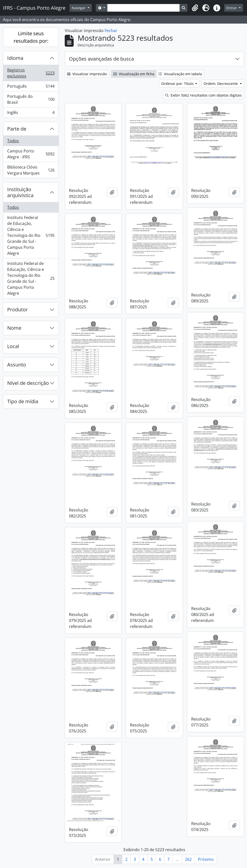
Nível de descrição (28, 383)
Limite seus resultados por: (31, 37)
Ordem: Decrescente (221, 84)
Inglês (31, 113)
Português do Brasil (31, 99)
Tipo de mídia (23, 401)
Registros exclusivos (31, 73)
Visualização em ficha (134, 74)
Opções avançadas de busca (101, 59)
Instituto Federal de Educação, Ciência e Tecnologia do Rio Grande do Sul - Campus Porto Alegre (31, 235)
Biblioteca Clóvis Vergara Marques (31, 170)
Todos (13, 141)
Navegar (79, 8)
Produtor (17, 309)
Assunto (17, 365)
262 (188, 859)
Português (31, 87)
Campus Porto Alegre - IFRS (31, 154)
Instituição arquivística (20, 192)
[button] (195, 8)
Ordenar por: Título (178, 84)
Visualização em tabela (180, 74)
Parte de (17, 129)
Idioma (15, 58)
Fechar (111, 31)
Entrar (232, 8)
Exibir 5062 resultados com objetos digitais (203, 95)
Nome (14, 328)
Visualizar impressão (87, 74)
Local (13, 346)
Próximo (206, 859)
